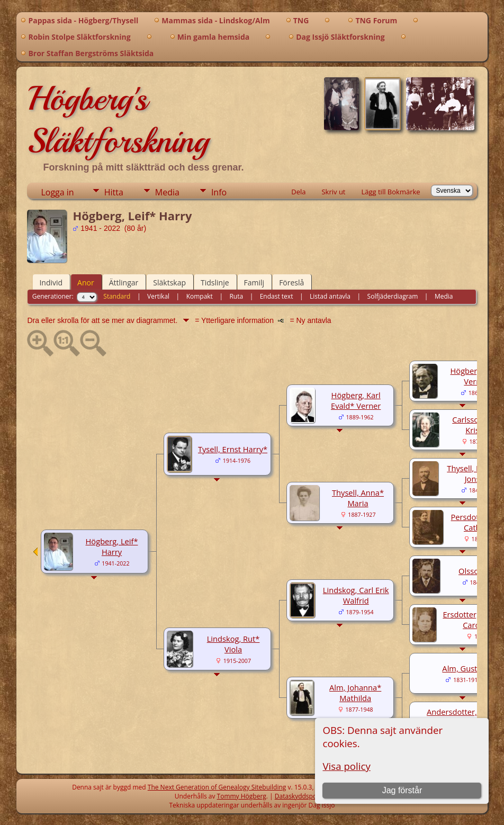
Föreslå (291, 283)
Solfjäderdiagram (393, 296)
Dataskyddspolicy (301, 796)
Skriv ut (333, 192)
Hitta (114, 192)
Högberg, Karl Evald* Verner (356, 400)
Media (167, 192)
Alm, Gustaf (463, 668)
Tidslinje (215, 283)
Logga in (57, 192)
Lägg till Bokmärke (390, 192)
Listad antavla (330, 296)
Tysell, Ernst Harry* (233, 449)
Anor (86, 283)
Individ (51, 283)
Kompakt (200, 296)
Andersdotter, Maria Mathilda (463, 717)
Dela (298, 192)
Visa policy (346, 766)
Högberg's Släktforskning (118, 120)
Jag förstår (402, 790)
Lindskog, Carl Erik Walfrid (356, 595)
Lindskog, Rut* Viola (233, 644)
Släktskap (169, 283)
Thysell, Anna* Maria (358, 498)
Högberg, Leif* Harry (112, 546)
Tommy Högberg (242, 796)
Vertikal (158, 296)
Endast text (277, 296)
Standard (117, 296)
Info (219, 192)
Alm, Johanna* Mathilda (355, 693)
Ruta (236, 296)
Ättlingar (124, 283)
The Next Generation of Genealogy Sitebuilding (217, 787)
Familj (254, 283)
